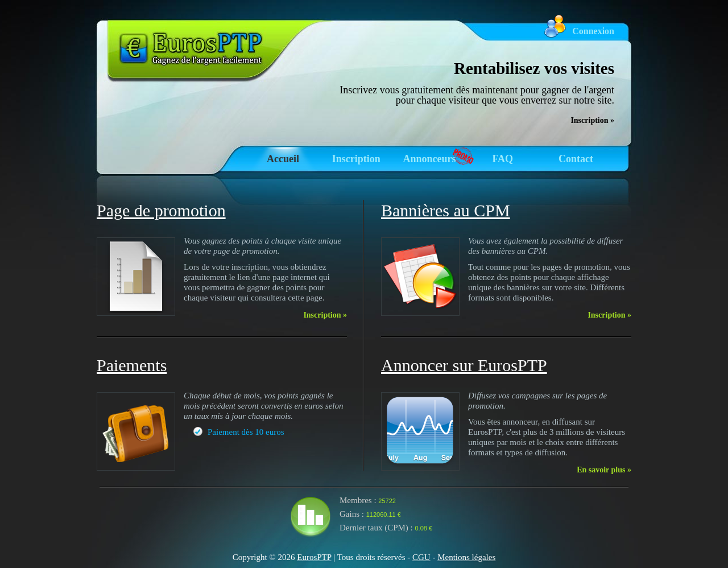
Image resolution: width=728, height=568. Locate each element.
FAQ (502, 159)
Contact (576, 159)
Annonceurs (429, 159)
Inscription (356, 159)
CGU (421, 557)
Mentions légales (466, 557)
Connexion (593, 31)
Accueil (283, 159)
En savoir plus (604, 470)
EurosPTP (314, 557)
